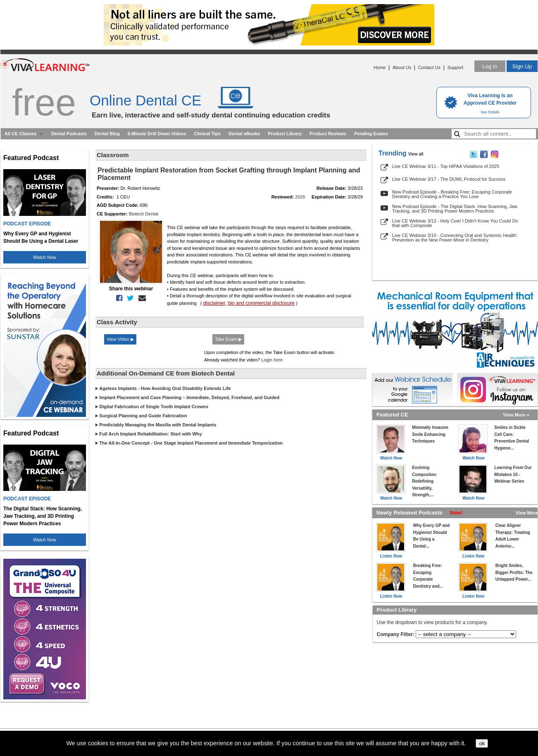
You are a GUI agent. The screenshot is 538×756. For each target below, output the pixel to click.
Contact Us (429, 67)
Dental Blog (107, 134)
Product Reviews (328, 134)
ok (482, 743)
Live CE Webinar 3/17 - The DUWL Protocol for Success (449, 179)
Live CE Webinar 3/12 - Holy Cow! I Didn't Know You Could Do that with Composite (455, 223)
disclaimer (214, 303)
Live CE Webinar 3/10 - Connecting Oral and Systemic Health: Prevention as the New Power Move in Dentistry (455, 238)
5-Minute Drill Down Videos (157, 134)
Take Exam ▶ (228, 339)
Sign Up (522, 66)
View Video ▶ (120, 339)
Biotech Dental (144, 214)
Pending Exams (371, 134)
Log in (490, 66)
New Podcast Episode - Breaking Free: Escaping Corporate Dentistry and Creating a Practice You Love (452, 194)
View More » (516, 415)
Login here (272, 360)
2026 (300, 197)
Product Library (285, 134)
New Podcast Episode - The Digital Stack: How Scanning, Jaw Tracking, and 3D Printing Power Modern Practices (455, 209)
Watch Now (45, 257)
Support (455, 67)
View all (416, 154)
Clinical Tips (207, 134)
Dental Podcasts (69, 134)
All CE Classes (20, 134)
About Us (402, 67)
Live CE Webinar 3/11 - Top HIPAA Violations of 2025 (446, 166)
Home (380, 67)
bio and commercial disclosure (261, 303)
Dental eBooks (244, 134)
